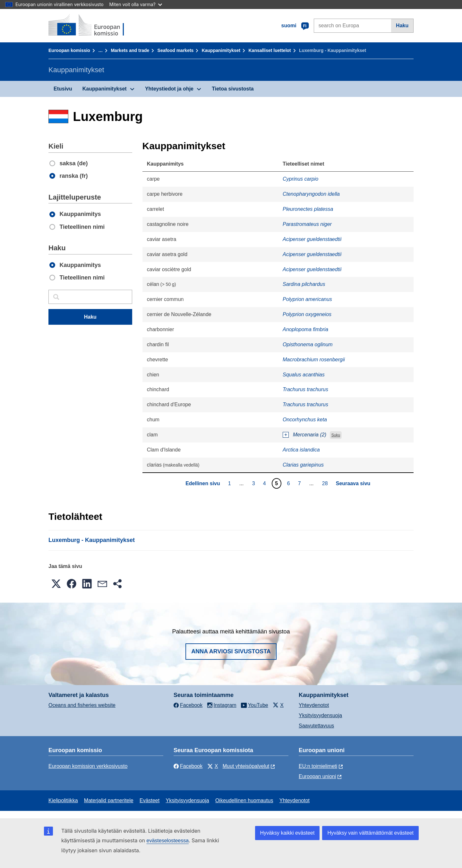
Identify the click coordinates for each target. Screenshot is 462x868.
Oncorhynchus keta (305, 420)
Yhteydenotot (314, 705)
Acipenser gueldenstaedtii (312, 239)
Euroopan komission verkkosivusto (88, 766)
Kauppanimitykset (221, 50)
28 (326, 483)
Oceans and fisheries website (82, 705)
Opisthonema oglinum (308, 344)
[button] (56, 584)
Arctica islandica (301, 450)
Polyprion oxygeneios (307, 314)
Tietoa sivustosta (233, 89)
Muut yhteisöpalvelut (246, 766)
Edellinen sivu (203, 483)
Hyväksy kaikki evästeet (287, 833)
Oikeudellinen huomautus (244, 800)
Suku (336, 435)
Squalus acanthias (304, 375)
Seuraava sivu (353, 483)
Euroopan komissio (69, 50)
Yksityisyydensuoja (320, 715)
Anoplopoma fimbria (305, 329)
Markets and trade (130, 50)
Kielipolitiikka (63, 800)
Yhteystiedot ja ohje (169, 89)
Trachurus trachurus (305, 389)
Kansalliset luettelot (270, 50)
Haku (402, 26)
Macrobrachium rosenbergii (314, 360)
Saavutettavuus (316, 726)
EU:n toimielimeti (318, 766)
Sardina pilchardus (304, 284)
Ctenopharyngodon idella (311, 194)
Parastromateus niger (307, 224)
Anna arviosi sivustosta (231, 651)
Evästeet (150, 800)
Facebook (188, 766)
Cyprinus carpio (300, 179)
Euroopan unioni (317, 776)
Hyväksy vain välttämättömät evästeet (370, 833)
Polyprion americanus (307, 299)
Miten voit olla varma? (136, 4)
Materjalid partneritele (109, 800)
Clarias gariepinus (303, 465)
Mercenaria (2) (310, 435)
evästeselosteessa (167, 841)
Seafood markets (176, 50)
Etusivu (63, 89)
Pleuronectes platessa (308, 209)
